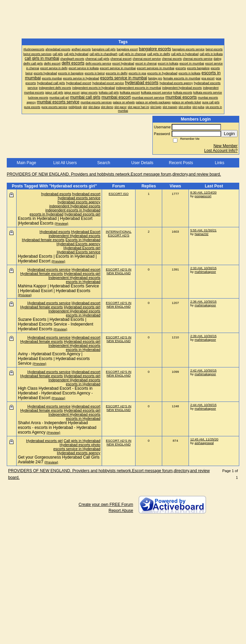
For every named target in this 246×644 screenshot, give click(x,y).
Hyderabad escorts (55, 232)
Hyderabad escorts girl (82, 274)
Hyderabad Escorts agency (78, 244)
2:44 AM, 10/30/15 (203, 405)
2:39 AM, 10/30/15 (203, 336)
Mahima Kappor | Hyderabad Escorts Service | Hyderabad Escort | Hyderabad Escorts (58, 288)
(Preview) (62, 223)
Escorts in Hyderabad (83, 240)
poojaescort (203, 196)
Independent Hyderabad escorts (74, 278)
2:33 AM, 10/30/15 (203, 268)
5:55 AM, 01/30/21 (203, 230)
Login (229, 134)
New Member (226, 146)
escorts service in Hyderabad (77, 449)
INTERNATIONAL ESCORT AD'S (119, 233)
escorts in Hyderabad (83, 282)
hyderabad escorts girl (82, 214)
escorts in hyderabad (47, 214)
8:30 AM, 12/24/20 (203, 192)
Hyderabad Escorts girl (82, 248)
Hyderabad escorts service (49, 269)
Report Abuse (121, 511)
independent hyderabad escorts (75, 206)
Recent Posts (181, 163)
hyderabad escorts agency (79, 202)
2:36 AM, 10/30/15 (203, 301)
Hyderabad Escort (86, 232)
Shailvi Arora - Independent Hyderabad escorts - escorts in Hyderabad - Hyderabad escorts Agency (57, 428)
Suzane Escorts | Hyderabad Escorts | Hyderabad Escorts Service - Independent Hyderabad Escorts (56, 324)
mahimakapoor (205, 272)
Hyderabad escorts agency (79, 453)
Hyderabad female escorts (43, 240)
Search (104, 163)
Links (220, 163)
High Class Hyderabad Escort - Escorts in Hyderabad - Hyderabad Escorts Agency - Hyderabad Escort (55, 393)
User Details (142, 163)
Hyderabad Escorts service (79, 252)
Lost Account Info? (221, 151)
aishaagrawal (204, 443)
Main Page (26, 163)
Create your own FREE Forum (106, 505)
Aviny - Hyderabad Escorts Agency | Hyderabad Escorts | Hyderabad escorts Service (54, 359)
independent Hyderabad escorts (75, 236)
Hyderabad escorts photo (80, 445)
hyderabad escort (86, 194)
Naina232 (202, 234)
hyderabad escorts (56, 194)
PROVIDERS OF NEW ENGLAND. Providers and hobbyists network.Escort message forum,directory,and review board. (114, 174)
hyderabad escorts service (79, 198)
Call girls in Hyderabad (82, 441)
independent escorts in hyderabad (73, 210)
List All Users (65, 163)
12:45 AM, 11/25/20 (204, 439)
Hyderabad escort (86, 269)
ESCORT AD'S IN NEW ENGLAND (119, 271)
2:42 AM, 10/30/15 (203, 370)
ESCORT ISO (119, 194)
